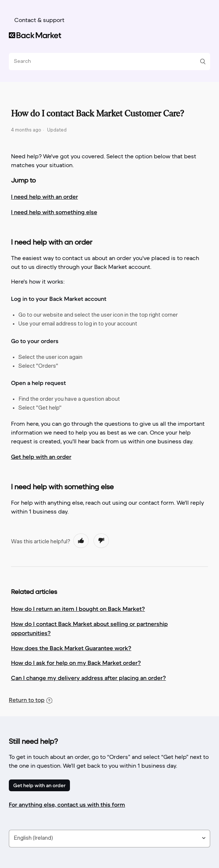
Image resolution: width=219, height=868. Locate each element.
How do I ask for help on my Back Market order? (76, 663)
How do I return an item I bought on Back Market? (78, 609)
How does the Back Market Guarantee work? (71, 648)
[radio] (81, 541)
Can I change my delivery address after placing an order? (89, 678)
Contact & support (39, 21)
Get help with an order (39, 785)
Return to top (31, 700)
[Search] (107, 62)
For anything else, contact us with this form (67, 804)
